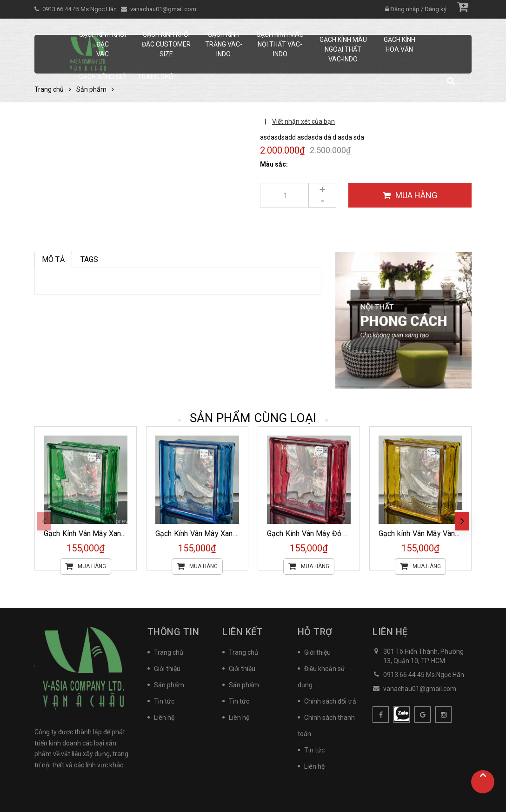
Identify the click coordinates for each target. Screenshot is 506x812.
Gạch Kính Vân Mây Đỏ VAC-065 (320, 534)
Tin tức (164, 701)
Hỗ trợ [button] (315, 632)
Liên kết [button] (243, 632)
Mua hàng (86, 567)
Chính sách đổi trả (330, 701)
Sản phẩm (169, 685)
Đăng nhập (405, 9)
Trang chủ (169, 652)
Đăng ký (436, 9)
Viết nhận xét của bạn (303, 121)
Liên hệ (164, 718)
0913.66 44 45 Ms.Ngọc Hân (80, 9)
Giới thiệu (167, 669)
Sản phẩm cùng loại (253, 418)
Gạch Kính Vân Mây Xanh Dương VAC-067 (224, 534)
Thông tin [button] (173, 632)
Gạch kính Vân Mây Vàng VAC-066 (435, 534)
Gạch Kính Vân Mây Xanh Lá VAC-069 (105, 534)
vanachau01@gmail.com (163, 9)
